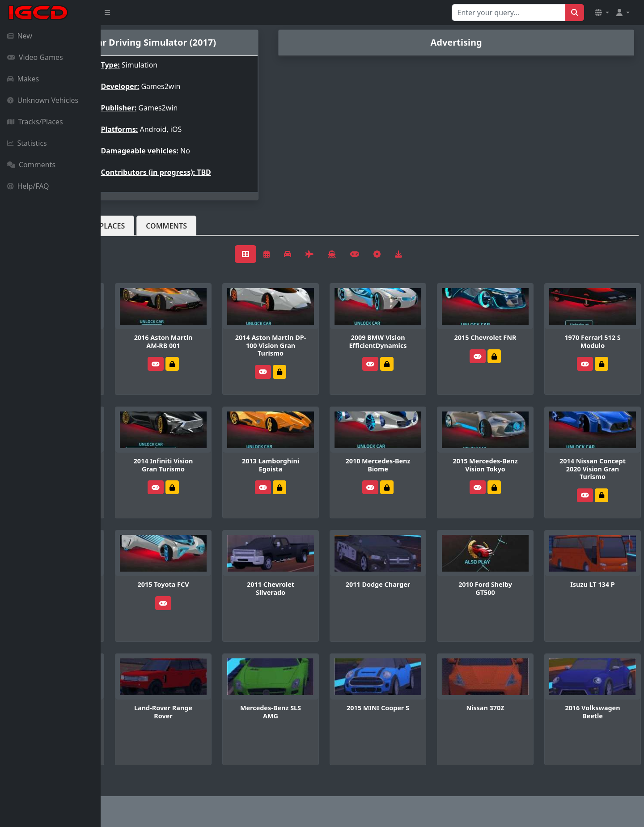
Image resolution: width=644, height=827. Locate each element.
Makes (23, 79)
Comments (31, 165)
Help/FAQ (28, 186)
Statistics (27, 143)
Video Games (35, 57)
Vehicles (133, 226)
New (20, 36)
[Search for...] (509, 13)
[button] (602, 13)
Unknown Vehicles (43, 100)
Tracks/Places (35, 122)
